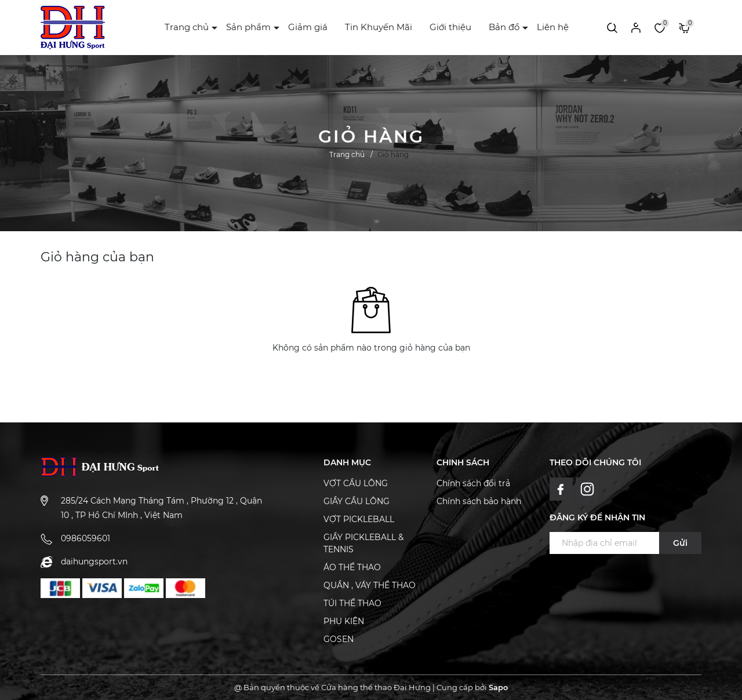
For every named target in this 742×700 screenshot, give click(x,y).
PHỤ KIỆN (344, 621)
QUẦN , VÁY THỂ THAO (370, 585)
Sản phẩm (248, 27)
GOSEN (339, 639)
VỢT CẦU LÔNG (356, 483)
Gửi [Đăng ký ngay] (680, 543)
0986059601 (86, 538)
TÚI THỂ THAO (352, 603)
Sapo (498, 687)
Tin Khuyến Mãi (379, 27)
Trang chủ (187, 27)
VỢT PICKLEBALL (359, 519)
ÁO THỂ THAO (352, 567)
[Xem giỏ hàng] (684, 27)
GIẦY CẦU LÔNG (357, 501)
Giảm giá (308, 27)
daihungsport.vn (94, 562)
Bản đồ (504, 27)
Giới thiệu (450, 27)
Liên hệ (553, 27)
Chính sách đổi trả (473, 483)
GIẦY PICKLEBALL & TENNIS (363, 543)
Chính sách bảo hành (479, 501)
